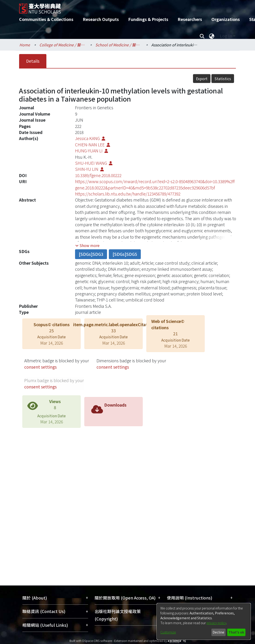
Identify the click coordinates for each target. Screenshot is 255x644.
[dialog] (204, 621)
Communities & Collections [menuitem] (46, 19)
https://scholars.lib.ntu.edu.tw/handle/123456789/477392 (128, 194)
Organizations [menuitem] (226, 19)
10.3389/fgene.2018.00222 (98, 175)
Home (25, 45)
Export (202, 79)
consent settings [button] (40, 367)
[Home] (123, 7)
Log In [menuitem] (226, 36)
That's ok (236, 632)
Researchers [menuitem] (190, 19)
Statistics (223, 79)
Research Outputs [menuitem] (101, 19)
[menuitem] (212, 36)
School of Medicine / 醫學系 (119, 45)
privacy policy (216, 623)
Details (33, 61)
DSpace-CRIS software (97, 641)
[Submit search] (202, 36)
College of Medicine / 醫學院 (63, 45)
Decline (218, 632)
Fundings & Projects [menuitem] (148, 19)
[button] (87, 245)
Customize (168, 632)
